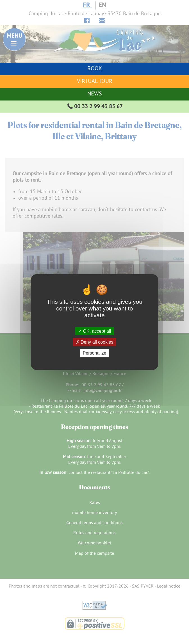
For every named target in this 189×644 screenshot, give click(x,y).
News (95, 94)
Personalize (95, 353)
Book (95, 69)
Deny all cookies (95, 342)
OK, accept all (94, 331)
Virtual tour (95, 82)
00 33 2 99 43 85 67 (94, 107)
